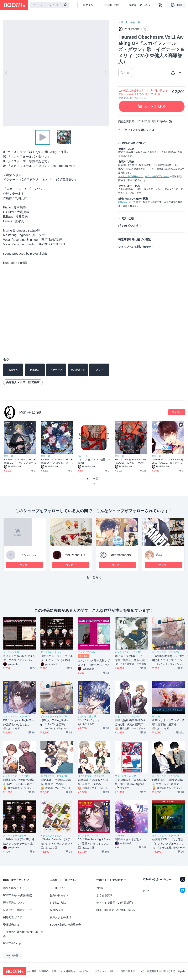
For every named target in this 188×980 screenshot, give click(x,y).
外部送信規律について (133, 971)
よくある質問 (104, 895)
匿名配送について (14, 903)
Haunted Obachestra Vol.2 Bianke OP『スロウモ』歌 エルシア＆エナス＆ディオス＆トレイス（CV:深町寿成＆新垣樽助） (57, 461)
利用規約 (44, 971)
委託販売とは (11, 925)
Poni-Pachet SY (74, 555)
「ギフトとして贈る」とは (138, 130)
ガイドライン (85, 971)
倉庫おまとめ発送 (60, 917)
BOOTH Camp (12, 943)
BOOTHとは (111, 5)
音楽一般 (135, 22)
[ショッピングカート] (160, 5)
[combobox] (50, 5)
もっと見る (94, 581)
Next (106, 73)
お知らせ (102, 888)
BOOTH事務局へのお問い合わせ (116, 910)
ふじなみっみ (27, 555)
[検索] (65, 5)
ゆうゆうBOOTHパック (157, 176)
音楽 (121, 22)
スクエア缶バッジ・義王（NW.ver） (94, 461)
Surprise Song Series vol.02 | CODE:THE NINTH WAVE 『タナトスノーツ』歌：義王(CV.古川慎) (130, 461)
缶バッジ (82, 456)
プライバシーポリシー (106, 971)
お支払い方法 (130, 226)
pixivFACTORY (126, 202)
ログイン (88, 5)
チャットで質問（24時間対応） (115, 903)
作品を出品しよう (139, 5)
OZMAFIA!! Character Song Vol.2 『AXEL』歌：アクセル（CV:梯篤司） (167, 461)
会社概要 (32, 971)
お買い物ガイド (59, 895)
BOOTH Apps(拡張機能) (18, 895)
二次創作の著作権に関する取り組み (23, 934)
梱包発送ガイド (13, 917)
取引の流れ (129, 218)
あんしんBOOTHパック (131, 176)
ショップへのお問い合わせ (134, 247)
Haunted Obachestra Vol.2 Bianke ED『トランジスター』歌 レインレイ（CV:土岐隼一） (20, 461)
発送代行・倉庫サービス (18, 910)
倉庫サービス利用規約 (63, 971)
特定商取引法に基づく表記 (134, 239)
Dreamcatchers (120, 555)
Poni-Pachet (30, 412)
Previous (6, 73)
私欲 (159, 555)
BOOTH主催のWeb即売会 (65, 925)
